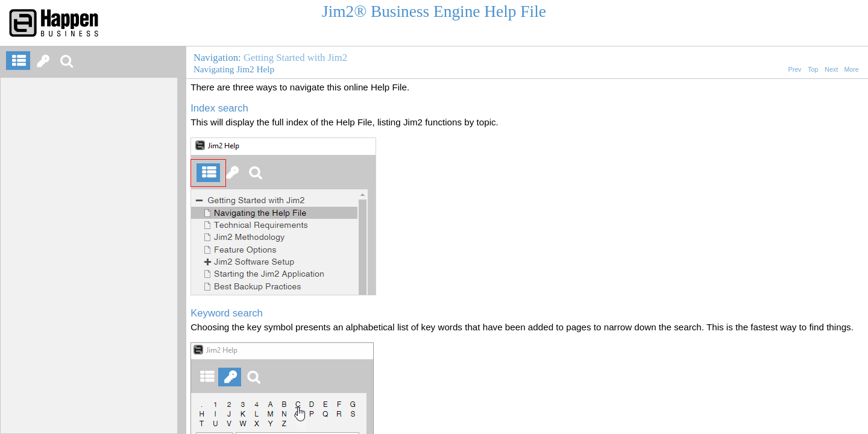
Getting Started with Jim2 (295, 58)
